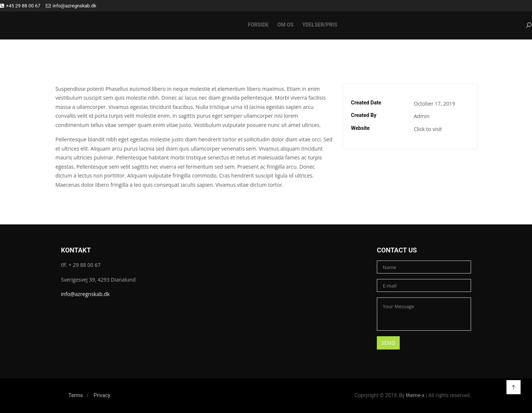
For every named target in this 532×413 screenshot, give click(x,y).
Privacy (102, 395)
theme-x (415, 395)
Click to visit (428, 129)
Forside (258, 25)
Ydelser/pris (320, 25)
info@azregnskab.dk (71, 6)
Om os (286, 25)
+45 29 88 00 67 (20, 6)
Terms (76, 395)
